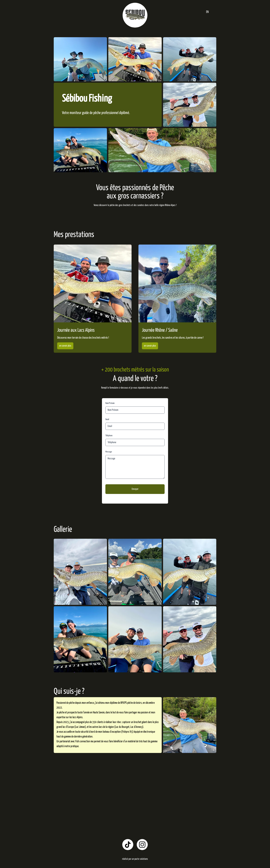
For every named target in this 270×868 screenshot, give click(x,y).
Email (107, 419)
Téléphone (109, 436)
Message (109, 452)
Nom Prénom (110, 403)
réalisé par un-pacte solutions (135, 859)
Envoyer (135, 489)
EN (207, 12)
